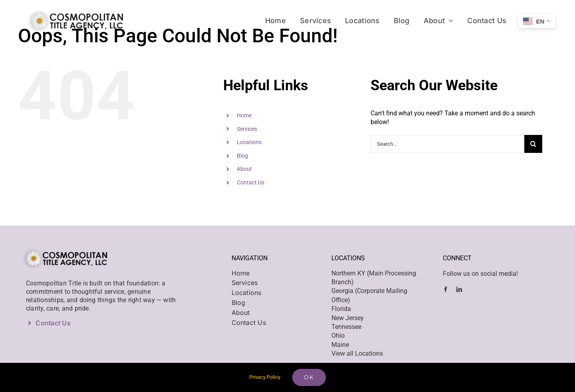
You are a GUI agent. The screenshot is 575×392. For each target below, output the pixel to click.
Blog (242, 156)
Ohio (338, 336)
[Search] (533, 144)
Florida (341, 309)
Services (247, 129)
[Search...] (447, 144)
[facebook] (446, 289)
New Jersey (348, 318)
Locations (249, 142)
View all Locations (357, 353)
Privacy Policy (265, 377)
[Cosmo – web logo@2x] (74, 9)
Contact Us (251, 182)
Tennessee (346, 327)
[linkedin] (459, 289)
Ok (309, 377)
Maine (340, 345)
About (244, 169)
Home (244, 115)
